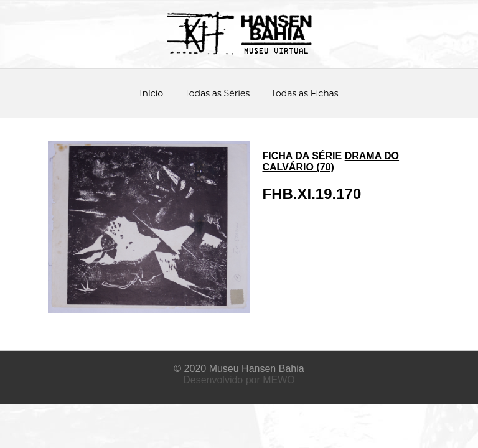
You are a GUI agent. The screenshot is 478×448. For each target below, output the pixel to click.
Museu (224, 369)
